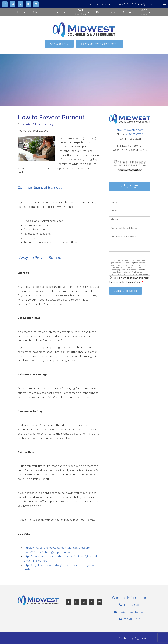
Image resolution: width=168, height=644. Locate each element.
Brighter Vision (142, 638)
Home (22, 12)
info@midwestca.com (152, 4)
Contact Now (59, 44)
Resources (104, 12)
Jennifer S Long (31, 124)
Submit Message (126, 292)
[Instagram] (13, 4)
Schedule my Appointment (99, 44)
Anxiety (49, 124)
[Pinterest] (28, 4)
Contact (128, 12)
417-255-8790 (128, 4)
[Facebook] (5, 4)
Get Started (81, 12)
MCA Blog (144, 12)
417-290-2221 (132, 619)
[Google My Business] (36, 4)
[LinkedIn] (20, 4)
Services (58, 12)
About (37, 12)
